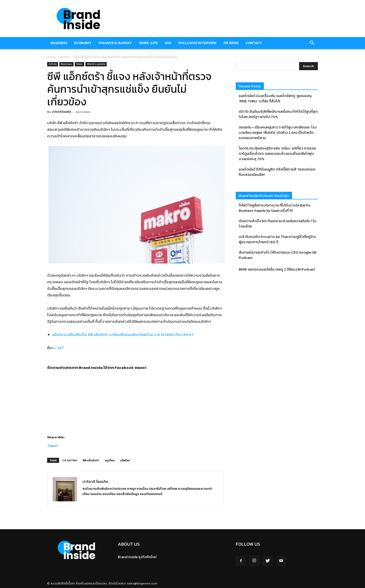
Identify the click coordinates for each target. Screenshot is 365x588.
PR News (231, 43)
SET (61, 348)
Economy (83, 43)
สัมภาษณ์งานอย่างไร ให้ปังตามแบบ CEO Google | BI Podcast (278, 255)
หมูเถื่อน (110, 460)
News (79, 64)
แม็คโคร (125, 460)
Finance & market (115, 43)
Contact (254, 43)
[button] (312, 43)
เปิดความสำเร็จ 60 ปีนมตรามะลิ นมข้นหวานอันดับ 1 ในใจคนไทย (277, 224)
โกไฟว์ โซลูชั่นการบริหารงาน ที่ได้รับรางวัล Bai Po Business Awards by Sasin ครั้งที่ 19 (275, 208)
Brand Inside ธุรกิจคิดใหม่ (137, 557)
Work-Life (148, 43)
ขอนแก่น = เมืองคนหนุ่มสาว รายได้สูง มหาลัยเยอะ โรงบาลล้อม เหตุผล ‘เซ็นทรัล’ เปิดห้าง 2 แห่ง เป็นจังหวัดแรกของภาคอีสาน (278, 133)
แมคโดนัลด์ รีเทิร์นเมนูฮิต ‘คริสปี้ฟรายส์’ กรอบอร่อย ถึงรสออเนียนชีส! (277, 172)
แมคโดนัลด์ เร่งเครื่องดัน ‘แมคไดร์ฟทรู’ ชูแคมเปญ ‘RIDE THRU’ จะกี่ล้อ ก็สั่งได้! (275, 99)
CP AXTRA (70, 460)
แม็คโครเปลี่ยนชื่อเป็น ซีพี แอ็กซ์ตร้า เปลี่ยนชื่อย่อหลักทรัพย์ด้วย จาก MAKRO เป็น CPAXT (123, 335)
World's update (96, 64)
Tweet (52, 445)
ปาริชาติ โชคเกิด (62, 112)
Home (51, 57)
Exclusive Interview (197, 43)
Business (59, 43)
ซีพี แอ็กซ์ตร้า (91, 460)
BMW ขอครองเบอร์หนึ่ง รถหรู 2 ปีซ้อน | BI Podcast (277, 269)
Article (65, 57)
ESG (168, 43)
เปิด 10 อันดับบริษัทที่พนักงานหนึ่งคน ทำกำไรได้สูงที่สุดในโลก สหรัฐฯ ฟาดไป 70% (278, 114)
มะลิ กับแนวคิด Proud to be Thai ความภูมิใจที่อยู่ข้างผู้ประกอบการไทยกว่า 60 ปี (277, 239)
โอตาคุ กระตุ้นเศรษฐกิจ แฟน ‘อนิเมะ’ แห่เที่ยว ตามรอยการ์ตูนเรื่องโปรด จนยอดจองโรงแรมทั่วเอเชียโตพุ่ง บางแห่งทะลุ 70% (277, 154)
